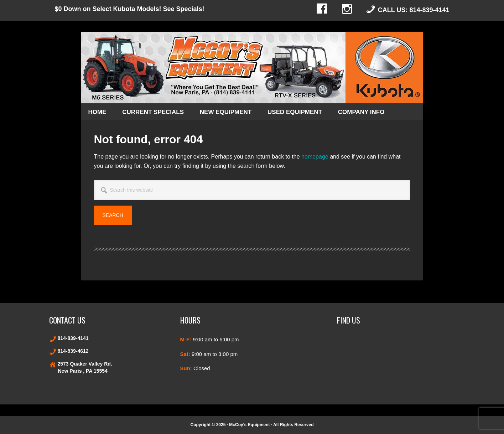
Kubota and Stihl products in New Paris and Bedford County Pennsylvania (252, 68)
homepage (315, 157)
